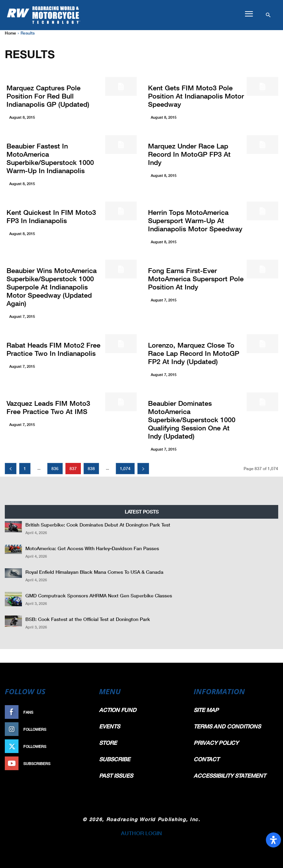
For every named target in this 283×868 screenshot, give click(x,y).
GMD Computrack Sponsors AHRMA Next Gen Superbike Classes (99, 595)
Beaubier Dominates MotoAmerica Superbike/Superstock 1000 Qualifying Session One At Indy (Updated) (192, 419)
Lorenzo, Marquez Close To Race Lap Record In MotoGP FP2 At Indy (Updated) (194, 353)
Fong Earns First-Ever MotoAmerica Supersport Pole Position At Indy (196, 278)
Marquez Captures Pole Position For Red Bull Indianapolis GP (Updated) (48, 96)
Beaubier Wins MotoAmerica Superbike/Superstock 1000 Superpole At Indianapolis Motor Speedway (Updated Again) (52, 287)
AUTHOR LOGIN (141, 833)
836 (55, 469)
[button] (249, 14)
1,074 (125, 469)
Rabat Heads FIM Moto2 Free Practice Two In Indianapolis (53, 349)
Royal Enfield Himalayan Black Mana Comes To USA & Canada (94, 572)
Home (10, 33)
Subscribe (78, 763)
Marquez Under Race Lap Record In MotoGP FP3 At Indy (189, 154)
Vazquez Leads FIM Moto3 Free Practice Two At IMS (48, 407)
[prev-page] (11, 469)
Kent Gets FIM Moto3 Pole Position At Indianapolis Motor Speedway (196, 96)
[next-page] (143, 469)
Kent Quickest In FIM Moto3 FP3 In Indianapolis (51, 216)
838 (91, 469)
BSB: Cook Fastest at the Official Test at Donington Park (88, 619)
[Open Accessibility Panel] (273, 840)
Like (85, 712)
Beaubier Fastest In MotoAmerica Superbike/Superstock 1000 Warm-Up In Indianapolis (50, 158)
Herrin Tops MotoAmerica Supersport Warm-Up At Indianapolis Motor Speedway (195, 220)
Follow (82, 729)
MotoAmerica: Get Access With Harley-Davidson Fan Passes (92, 548)
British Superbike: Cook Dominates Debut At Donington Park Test (98, 525)
